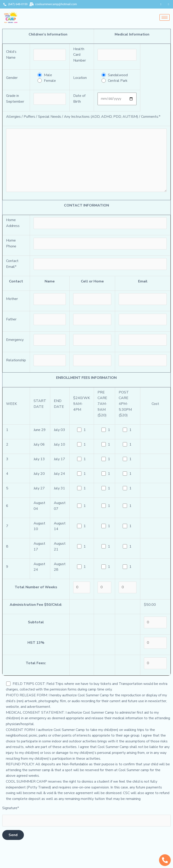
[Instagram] (168, 4)
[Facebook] (161, 4)
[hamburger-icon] (165, 17)
